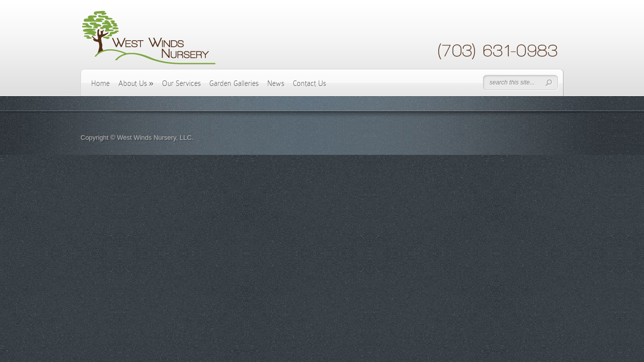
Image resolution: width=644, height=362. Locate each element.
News (276, 83)
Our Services (181, 83)
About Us (136, 83)
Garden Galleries (234, 83)
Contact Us (309, 83)
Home (100, 83)
